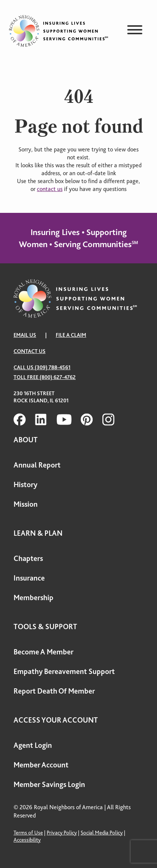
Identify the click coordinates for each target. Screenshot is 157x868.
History (25, 485)
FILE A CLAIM (71, 335)
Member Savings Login (49, 785)
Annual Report (37, 465)
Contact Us (30, 351)
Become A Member (43, 652)
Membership (34, 598)
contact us (50, 189)
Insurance (29, 578)
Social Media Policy (102, 833)
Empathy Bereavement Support (64, 672)
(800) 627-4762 (58, 377)
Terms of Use (28, 833)
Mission (26, 504)
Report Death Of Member (54, 691)
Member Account (41, 765)
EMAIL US (25, 335)
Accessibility (27, 840)
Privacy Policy (62, 833)
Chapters (28, 559)
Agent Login (33, 745)
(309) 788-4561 (53, 367)
